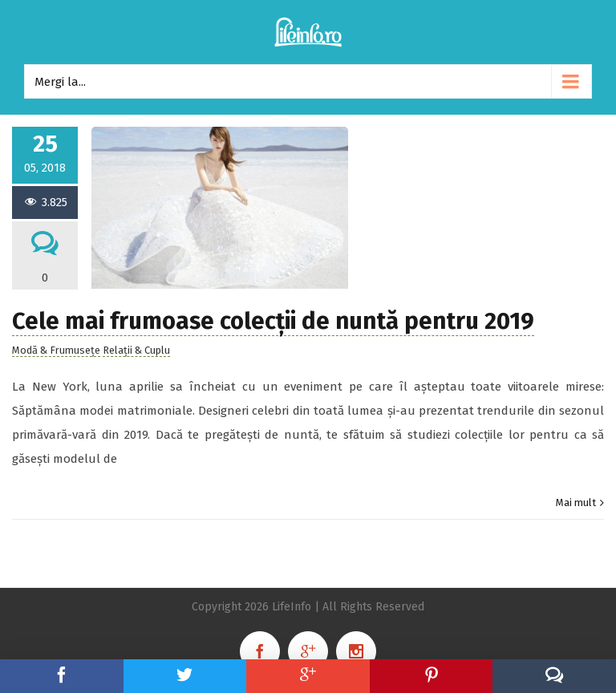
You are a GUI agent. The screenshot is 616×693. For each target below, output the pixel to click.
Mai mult (576, 503)
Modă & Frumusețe (56, 350)
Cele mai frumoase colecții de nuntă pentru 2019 (273, 321)
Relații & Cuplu (136, 350)
